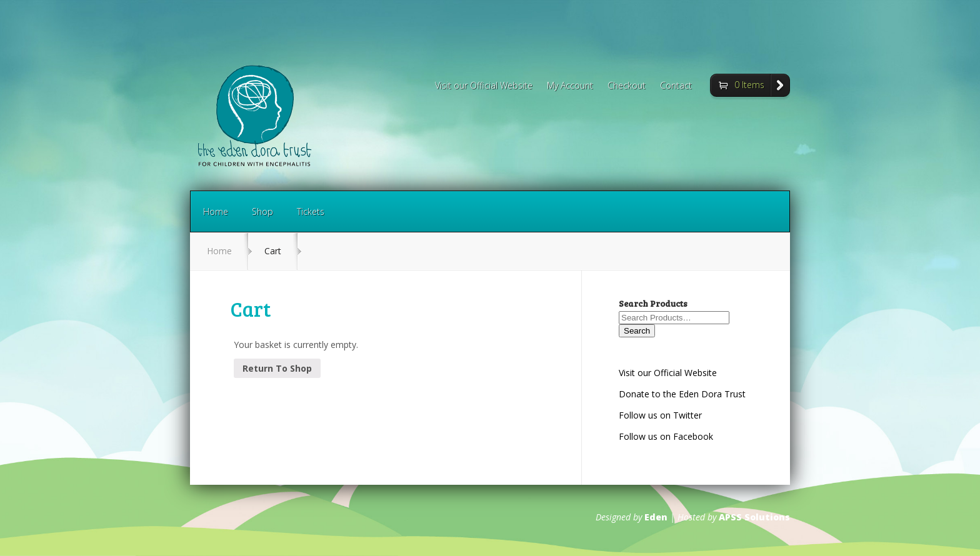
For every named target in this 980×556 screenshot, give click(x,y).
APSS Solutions (754, 517)
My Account (570, 86)
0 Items (749, 85)
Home (216, 211)
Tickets (311, 211)
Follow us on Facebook (666, 436)
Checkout (627, 86)
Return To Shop (277, 368)
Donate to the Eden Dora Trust (682, 394)
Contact (676, 86)
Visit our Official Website (484, 86)
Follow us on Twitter (660, 415)
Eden (656, 517)
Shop (262, 211)
